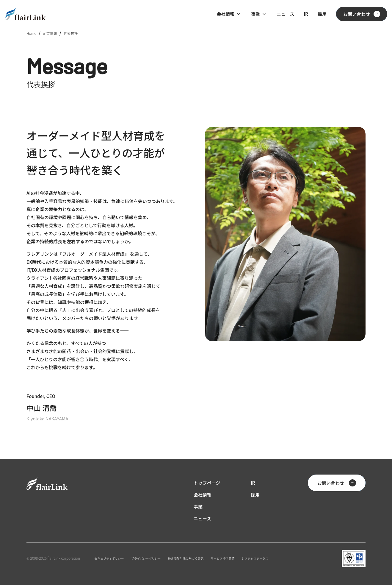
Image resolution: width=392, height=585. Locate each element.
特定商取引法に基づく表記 (186, 558)
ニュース (285, 14)
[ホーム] (25, 14)
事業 (255, 14)
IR (306, 14)
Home (31, 33)
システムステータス (255, 558)
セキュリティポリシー (109, 558)
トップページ (207, 483)
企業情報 (50, 33)
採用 (322, 14)
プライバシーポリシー (146, 558)
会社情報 (225, 14)
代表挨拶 (71, 33)
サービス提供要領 (222, 558)
